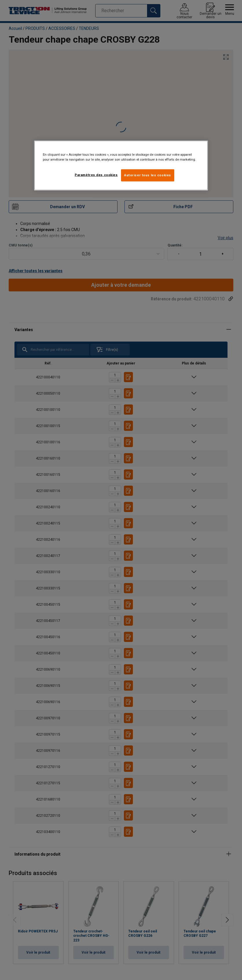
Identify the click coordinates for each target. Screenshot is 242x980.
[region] (121, 166)
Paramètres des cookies (96, 175)
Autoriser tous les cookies (148, 175)
